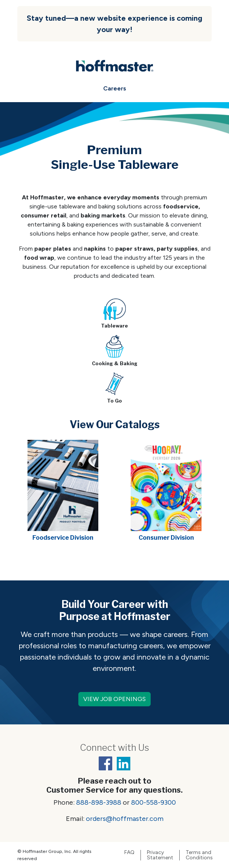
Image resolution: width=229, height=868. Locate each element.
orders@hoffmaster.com (125, 819)
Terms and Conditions (199, 855)
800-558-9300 (153, 802)
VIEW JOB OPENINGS (114, 699)
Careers (115, 88)
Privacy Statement (160, 855)
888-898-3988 (99, 802)
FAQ (129, 853)
